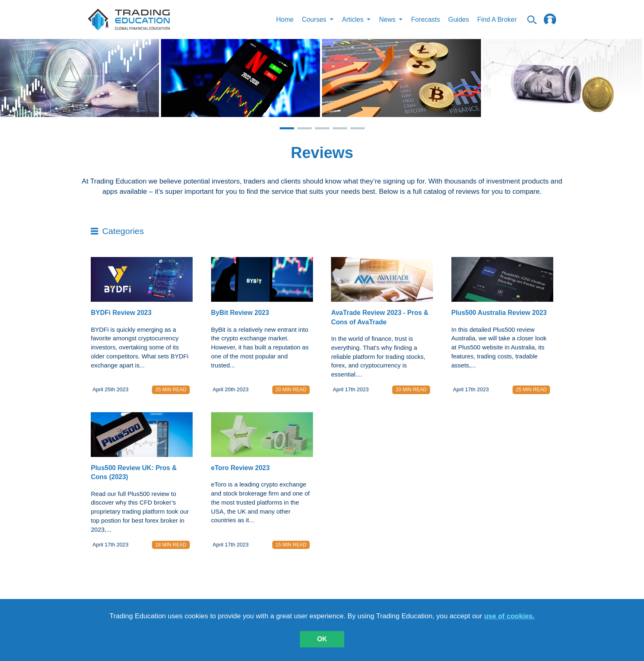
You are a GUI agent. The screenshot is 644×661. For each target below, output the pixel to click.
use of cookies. (509, 616)
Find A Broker (497, 20)
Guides (459, 20)
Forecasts (425, 20)
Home (285, 20)
